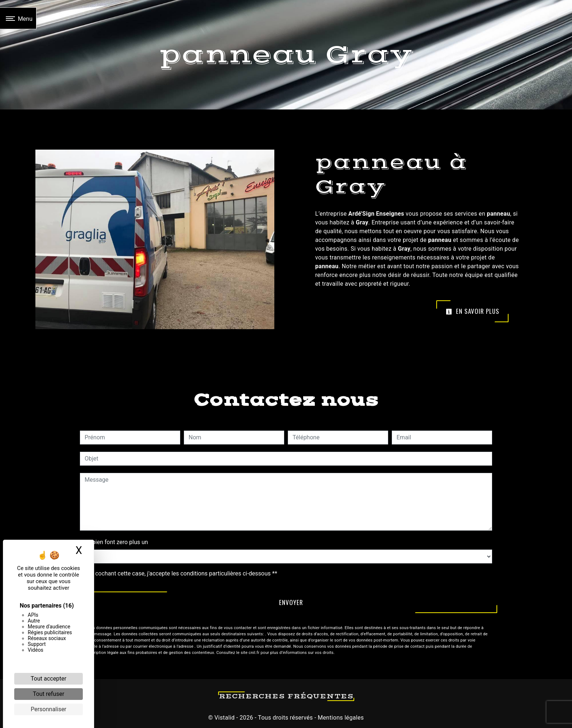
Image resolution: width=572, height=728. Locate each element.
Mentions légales (340, 718)
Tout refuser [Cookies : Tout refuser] (49, 694)
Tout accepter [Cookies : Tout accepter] (49, 679)
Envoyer (291, 602)
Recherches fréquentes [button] (286, 696)
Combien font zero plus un (114, 542)
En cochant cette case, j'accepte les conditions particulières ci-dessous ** (182, 573)
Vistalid (225, 718)
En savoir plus (473, 311)
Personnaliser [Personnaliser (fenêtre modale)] (49, 709)
